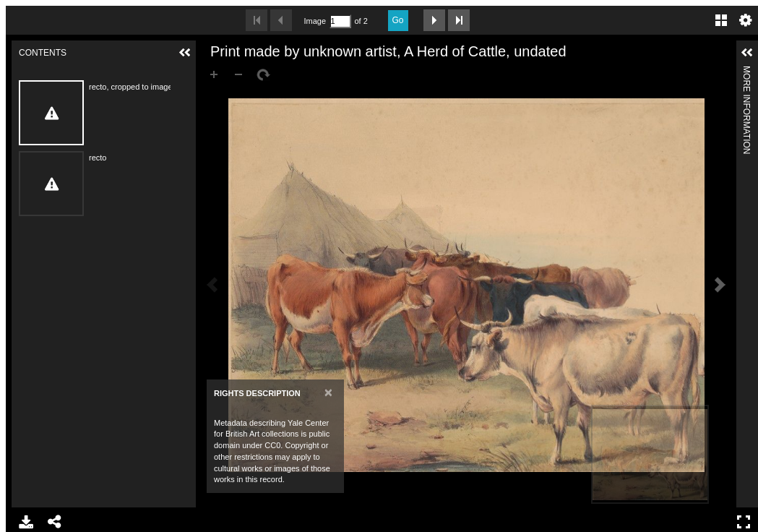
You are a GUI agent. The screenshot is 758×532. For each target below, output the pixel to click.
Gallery (721, 20)
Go (398, 20)
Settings (746, 20)
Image (315, 21)
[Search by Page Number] (340, 21)
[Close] (328, 392)
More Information (746, 72)
